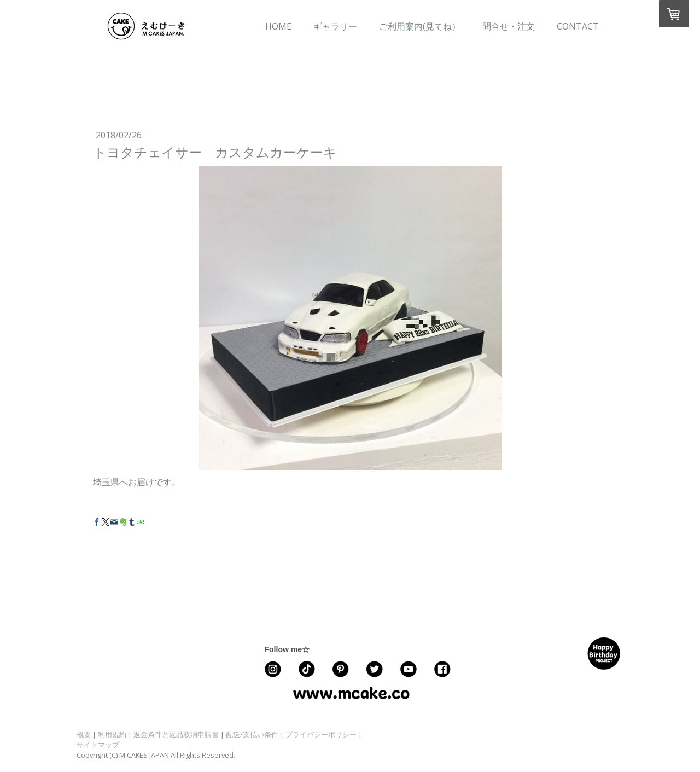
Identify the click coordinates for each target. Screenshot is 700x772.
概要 (84, 734)
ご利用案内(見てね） (420, 26)
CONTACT (578, 26)
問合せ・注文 (509, 26)
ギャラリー (335, 26)
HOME (278, 26)
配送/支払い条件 (252, 734)
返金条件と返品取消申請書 (176, 734)
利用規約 (112, 734)
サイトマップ (98, 745)
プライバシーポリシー (321, 734)
